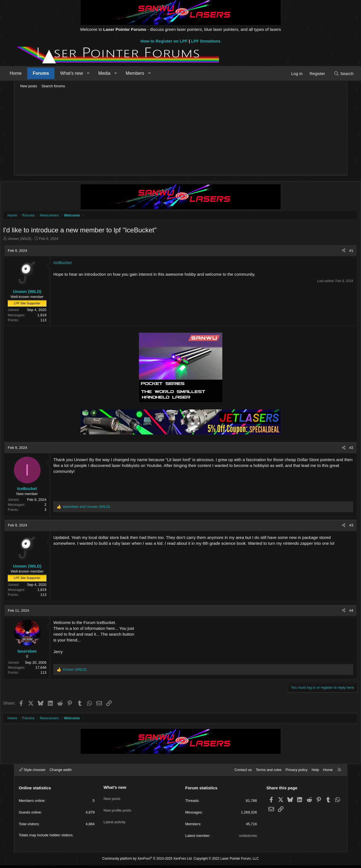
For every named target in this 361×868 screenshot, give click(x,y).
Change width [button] (61, 773)
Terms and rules (268, 773)
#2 (336, 449)
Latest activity (115, 819)
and (102, 508)
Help (315, 773)
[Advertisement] (181, 132)
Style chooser (32, 773)
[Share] (328, 252)
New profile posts (118, 809)
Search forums (53, 86)
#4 (336, 612)
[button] (101, 73)
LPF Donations (206, 41)
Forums (53, 73)
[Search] (331, 74)
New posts (29, 86)
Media (117, 73)
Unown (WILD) (35, 240)
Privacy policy (296, 773)
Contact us (243, 773)
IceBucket (78, 264)
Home (28, 73)
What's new (84, 73)
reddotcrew (248, 838)
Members (147, 73)
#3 (336, 527)
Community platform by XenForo (147, 861)
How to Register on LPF (164, 41)
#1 (336, 252)
